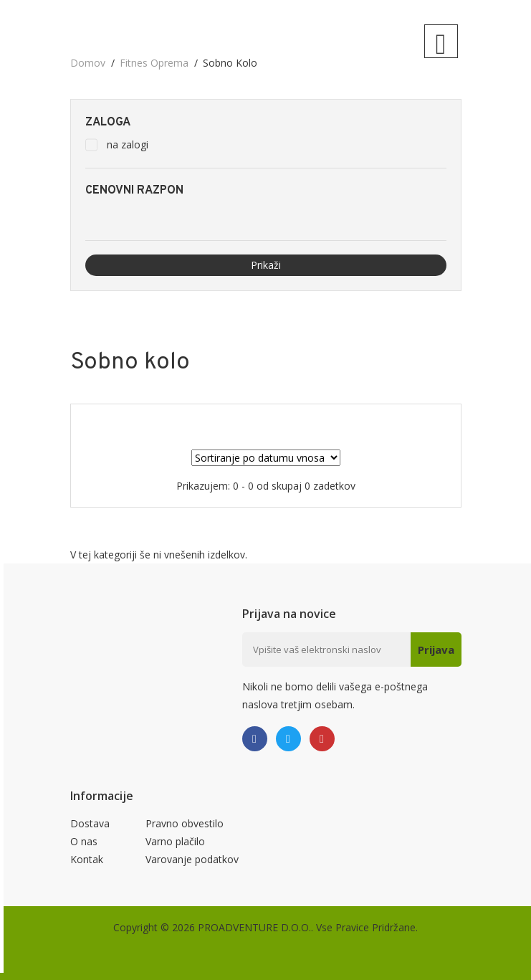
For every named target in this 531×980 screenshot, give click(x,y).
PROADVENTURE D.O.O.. (255, 927)
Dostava (90, 823)
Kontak (87, 859)
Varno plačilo (175, 841)
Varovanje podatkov (192, 859)
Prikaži (266, 265)
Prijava (436, 650)
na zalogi (128, 144)
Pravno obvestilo (185, 823)
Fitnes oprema (154, 63)
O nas (84, 841)
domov (88, 63)
